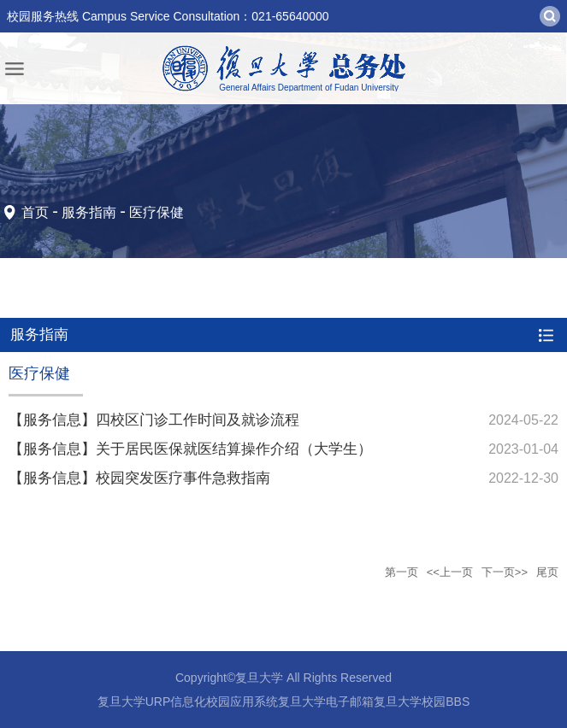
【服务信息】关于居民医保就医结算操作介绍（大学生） (190, 449)
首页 (35, 212)
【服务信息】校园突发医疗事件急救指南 (139, 478)
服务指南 (89, 212)
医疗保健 (157, 212)
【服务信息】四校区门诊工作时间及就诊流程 (154, 420)
